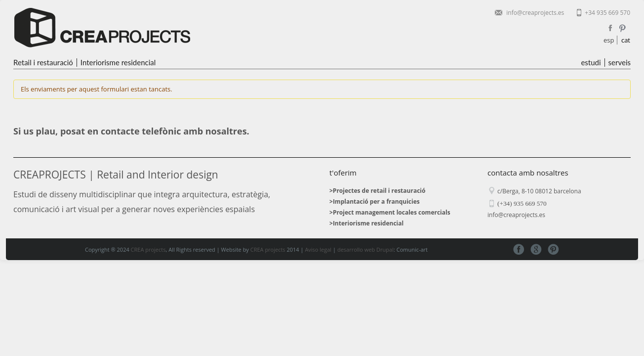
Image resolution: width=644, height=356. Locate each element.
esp (609, 40)
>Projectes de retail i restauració (377, 191)
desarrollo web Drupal (365, 249)
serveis (620, 63)
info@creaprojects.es (535, 13)
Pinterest (622, 28)
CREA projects (148, 249)
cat (626, 40)
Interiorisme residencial (118, 63)
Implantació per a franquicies (376, 201)
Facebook (610, 28)
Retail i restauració (43, 63)
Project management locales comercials (392, 212)
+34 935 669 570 (607, 13)
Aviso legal (318, 249)
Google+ (536, 249)
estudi (591, 63)
